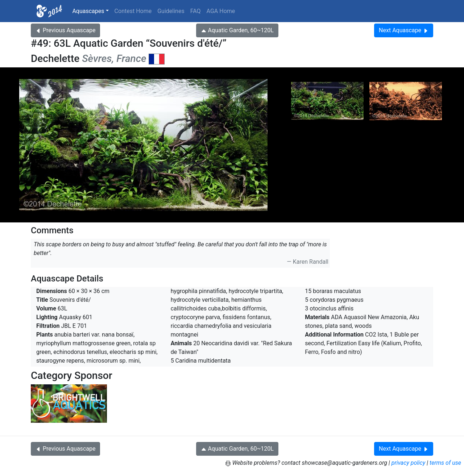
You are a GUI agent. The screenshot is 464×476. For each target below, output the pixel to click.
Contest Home (133, 11)
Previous (65, 30)
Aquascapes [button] (88, 11)
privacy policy (409, 463)
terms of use (445, 463)
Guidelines (171, 11)
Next (404, 30)
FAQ (196, 11)
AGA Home (221, 11)
